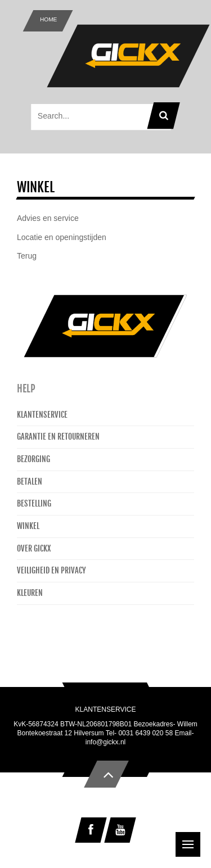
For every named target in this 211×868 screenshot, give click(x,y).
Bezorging (33, 459)
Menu (191, 839)
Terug (27, 256)
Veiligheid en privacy (51, 570)
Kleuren (30, 593)
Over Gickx (34, 548)
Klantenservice (42, 415)
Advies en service (48, 218)
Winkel (28, 526)
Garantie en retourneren (58, 437)
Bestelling (34, 503)
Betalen (30, 482)
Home (48, 19)
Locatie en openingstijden (62, 237)
